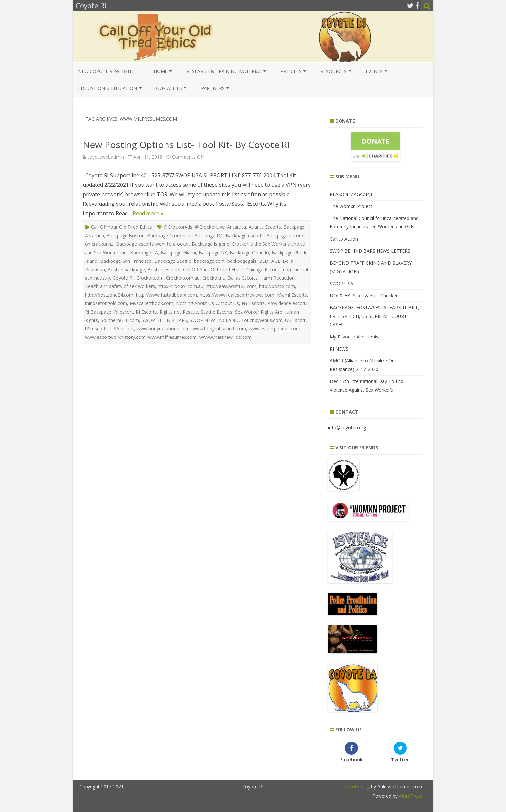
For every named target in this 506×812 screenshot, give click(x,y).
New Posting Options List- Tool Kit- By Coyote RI (186, 145)
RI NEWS (339, 349)
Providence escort (287, 303)
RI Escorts (146, 312)
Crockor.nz (214, 278)
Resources (334, 71)
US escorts (96, 329)
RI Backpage (98, 312)
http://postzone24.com (109, 295)
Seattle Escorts (216, 312)
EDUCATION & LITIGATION (107, 88)
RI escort (124, 312)
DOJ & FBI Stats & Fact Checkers (365, 295)
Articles (291, 71)
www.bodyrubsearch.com (219, 329)
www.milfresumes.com (172, 337)
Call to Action (344, 239)
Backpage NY (213, 252)
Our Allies (169, 88)
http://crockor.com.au (180, 286)
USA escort (122, 329)
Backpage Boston (126, 235)
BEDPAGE (270, 261)
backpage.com (209, 261)
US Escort (295, 320)
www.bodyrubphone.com (163, 329)
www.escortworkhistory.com (115, 337)
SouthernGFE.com (120, 320)
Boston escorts (164, 270)
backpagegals (242, 261)
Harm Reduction (277, 278)
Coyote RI (123, 278)
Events (374, 71)
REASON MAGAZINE (351, 194)
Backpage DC (209, 235)
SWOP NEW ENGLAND (214, 320)
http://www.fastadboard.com (166, 295)
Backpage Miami (178, 252)
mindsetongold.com (106, 303)
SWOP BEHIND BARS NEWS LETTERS (370, 251)
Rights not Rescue (179, 312)
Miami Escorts (292, 295)
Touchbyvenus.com (262, 320)
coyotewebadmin (106, 157)
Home (161, 71)
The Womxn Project (351, 206)
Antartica (237, 227)
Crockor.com (150, 278)
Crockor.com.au (183, 278)
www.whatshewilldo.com (225, 337)
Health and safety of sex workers (120, 286)
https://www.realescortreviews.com (237, 295)
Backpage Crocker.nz (169, 235)
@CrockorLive (210, 227)
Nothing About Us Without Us (207, 303)
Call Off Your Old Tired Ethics (122, 227)
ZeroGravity (357, 787)
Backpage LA (144, 252)
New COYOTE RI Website (106, 71)
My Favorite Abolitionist (355, 337)
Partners (213, 88)
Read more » (148, 213)
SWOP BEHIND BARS (164, 320)
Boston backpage (126, 270)
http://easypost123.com (231, 286)
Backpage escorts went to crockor (153, 244)
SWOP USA (341, 284)
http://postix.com (277, 286)
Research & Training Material (224, 71)
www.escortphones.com (274, 329)
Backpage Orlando (249, 252)
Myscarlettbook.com (152, 303)
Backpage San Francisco (126, 261)
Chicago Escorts (263, 270)
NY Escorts (253, 303)
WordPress (410, 796)
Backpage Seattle (173, 261)
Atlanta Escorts (265, 227)
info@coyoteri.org (347, 427)
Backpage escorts (245, 235)
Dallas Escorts (243, 278)
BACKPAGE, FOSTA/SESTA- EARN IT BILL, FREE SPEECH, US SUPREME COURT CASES (375, 316)
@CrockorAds (178, 227)
